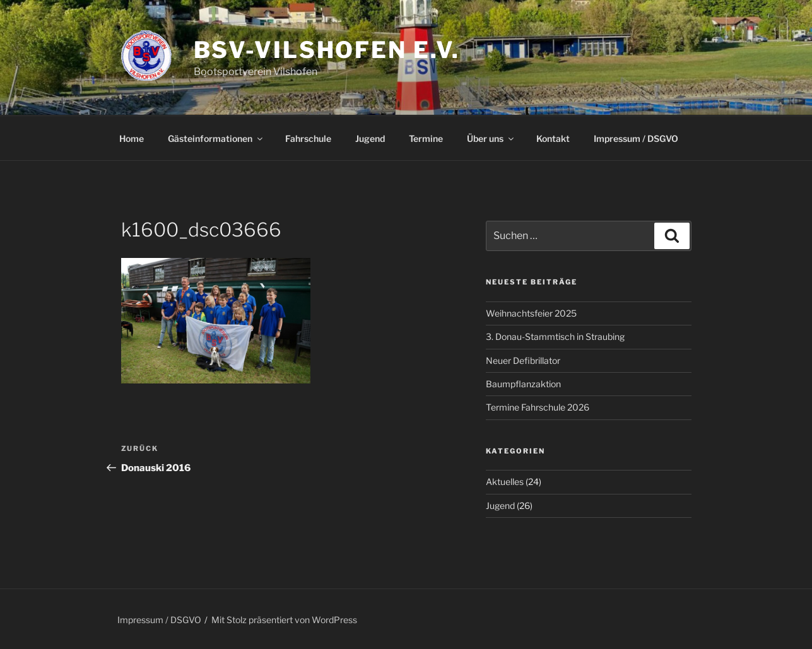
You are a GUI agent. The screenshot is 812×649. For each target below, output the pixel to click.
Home (132, 138)
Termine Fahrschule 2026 (538, 407)
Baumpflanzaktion (523, 384)
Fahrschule (308, 138)
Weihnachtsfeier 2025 (531, 313)
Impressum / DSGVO (636, 138)
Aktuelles (505, 482)
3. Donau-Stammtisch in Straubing (555, 336)
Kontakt (553, 138)
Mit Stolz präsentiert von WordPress (284, 620)
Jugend (370, 138)
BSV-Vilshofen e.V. (327, 50)
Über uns (491, 138)
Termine (426, 138)
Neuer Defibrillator (523, 360)
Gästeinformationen (216, 138)
